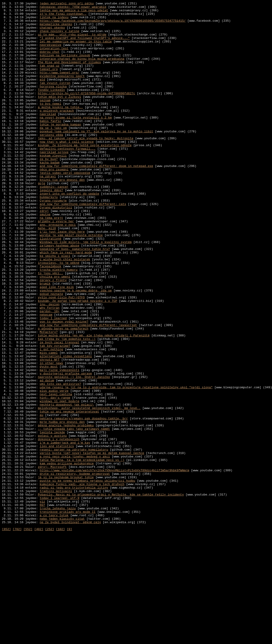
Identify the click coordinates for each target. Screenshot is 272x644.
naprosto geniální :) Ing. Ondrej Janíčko (74, 452)
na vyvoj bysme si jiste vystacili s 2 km (76, 141)
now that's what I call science (67, 170)
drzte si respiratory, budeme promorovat (75, 568)
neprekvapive (51, 54)
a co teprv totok (54, 618)
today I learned (53, 382)
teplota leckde (52, 519)
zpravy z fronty (53, 336)
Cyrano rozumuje (53, 240)
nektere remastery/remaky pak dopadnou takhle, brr (84, 502)
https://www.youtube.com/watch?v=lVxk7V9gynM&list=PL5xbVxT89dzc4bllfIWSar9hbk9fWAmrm (114, 564)
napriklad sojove (54, 182)
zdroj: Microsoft (52, 560)
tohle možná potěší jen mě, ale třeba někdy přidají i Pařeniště (94, 402)
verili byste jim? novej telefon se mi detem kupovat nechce (92, 543)
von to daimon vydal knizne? (64, 386)
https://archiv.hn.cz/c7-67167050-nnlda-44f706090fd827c (86, 112)
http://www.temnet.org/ (60, 87)
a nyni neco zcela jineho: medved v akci (75, 548)
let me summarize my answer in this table (76, 50)
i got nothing (51, 419)
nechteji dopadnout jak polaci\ (67, 485)
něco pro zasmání (54, 203)
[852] (6, 635)
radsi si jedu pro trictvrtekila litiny (74, 585)
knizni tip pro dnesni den (62, 216)
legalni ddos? (51, 228)
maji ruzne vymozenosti (60, 444)
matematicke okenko (56, 29)
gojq (41, 220)
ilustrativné (51, 286)
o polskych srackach (57, 133)
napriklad (48, 137)
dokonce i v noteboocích (59, 527)
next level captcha (56, 473)
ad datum (47, 456)
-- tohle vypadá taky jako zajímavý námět (74, 514)
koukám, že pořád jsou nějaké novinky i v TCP (77, 361)
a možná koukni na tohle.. (60, 128)
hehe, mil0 (47, 274)
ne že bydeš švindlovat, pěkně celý (70, 626)
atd (42, 95)
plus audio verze (54, 469)
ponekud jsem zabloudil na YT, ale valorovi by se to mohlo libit (96, 157)
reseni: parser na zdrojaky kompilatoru (74, 539)
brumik (45, 340)
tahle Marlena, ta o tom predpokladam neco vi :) (82, 552)
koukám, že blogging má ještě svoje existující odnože (85, 174)
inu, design (50, 365)
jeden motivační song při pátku (67, 4)
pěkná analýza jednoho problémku (66, 510)
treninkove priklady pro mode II (68, 614)
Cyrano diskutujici (56, 249)
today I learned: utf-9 (60, 597)
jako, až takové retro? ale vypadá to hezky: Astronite (86, 166)
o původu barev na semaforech (63, 394)
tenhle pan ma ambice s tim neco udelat (74, 12)
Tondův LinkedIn (51, 108)
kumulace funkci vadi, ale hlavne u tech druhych (82, 581)
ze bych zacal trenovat (60, 411)
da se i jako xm (53, 153)
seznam (45, 120)
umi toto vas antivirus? (60, 460)
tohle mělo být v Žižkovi (59, 116)
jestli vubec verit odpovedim (65, 207)
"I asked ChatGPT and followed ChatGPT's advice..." (85, 45)
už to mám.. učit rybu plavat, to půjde (72, 41)
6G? (42, 606)
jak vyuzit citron (55, 99)
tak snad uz (50, 79)
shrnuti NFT (50, 431)
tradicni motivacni (56, 589)
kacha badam (50, 195)
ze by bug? (49, 191)
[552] (28, 635)
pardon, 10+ (50, 373)
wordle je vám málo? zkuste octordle (71, 282)
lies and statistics (57, 535)
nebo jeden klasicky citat (62, 622)
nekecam (46, 377)
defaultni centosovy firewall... (68, 178)
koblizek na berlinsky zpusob (65, 66)
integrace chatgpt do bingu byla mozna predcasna (82, 70)
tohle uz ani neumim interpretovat (69, 494)
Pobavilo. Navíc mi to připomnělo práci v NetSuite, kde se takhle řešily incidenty (111, 593)
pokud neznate (51, 353)
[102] (60, 635)
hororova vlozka (53, 104)
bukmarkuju (49, 236)
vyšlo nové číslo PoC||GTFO (61, 357)
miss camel (49, 423)
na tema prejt (51, 261)
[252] (50, 635)
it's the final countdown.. (63, 16)
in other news (51, 436)
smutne (45, 257)
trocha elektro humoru (59, 323)
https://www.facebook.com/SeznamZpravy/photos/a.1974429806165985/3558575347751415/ (113, 25)
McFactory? (49, 398)
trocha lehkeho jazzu (58, 610)
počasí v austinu (52, 523)
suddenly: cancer (54, 224)
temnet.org (49, 83)
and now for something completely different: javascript (88, 390)
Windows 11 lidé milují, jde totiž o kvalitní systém (86, 290)
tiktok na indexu (54, 21)
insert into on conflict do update (69, 232)
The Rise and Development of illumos (69, 74)
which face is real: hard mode (66, 303)
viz (42, 602)
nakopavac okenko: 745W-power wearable (73, 8)
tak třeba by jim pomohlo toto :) (67, 407)
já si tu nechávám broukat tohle (66, 573)
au (42, 498)
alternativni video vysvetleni (66, 427)
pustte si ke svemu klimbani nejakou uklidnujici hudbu (87, 577)
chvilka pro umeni (55, 332)
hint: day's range (55, 477)
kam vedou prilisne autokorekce (67, 556)
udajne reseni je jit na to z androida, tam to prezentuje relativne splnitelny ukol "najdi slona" (126, 465)
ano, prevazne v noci (58, 270)
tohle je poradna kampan (60, 149)
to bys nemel (51, 124)
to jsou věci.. (50, 328)
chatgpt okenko (52, 33)
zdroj (44, 253)
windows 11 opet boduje (60, 481)
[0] (69, 635)
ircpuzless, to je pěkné (59, 315)
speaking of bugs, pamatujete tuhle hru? (75, 299)
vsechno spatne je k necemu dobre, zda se (76, 348)
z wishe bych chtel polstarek (65, 311)
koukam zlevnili (53, 187)
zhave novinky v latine (60, 37)
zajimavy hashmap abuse (60, 294)
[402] (39, 635)
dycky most (49, 440)
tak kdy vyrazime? (55, 415)
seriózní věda (51, 162)
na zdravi (48, 211)
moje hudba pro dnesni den (62, 506)
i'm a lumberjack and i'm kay (65, 531)
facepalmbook (51, 319)
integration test (54, 58)
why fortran (50, 369)
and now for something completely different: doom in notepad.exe (96, 199)
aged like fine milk (57, 344)
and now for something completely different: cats (83, 245)
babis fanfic (51, 145)
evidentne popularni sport (62, 91)
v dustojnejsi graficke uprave (66, 448)
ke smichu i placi (55, 307)
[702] (17, 635)
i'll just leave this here (62, 278)
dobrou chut (50, 62)
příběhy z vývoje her (56, 265)
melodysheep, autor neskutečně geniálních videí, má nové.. (89, 490)
